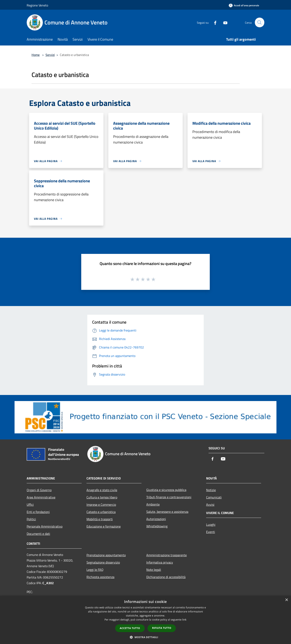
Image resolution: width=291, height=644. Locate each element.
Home (36, 55)
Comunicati (214, 497)
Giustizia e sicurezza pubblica (166, 490)
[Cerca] (259, 22)
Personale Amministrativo (45, 526)
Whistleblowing (157, 526)
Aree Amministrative (41, 497)
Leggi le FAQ (95, 570)
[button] (145, 637)
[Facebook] (213, 22)
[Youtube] (224, 22)
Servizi (50, 55)
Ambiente (153, 504)
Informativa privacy (160, 562)
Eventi (211, 532)
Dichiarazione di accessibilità (166, 577)
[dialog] (145, 620)
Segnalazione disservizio (103, 562)
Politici (31, 519)
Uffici (30, 505)
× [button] (286, 600)
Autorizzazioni (156, 519)
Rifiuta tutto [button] (162, 628)
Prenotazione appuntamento (106, 555)
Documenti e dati (38, 534)
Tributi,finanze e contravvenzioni (169, 497)
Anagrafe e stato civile (102, 490)
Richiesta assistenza (100, 577)
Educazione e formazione (104, 526)
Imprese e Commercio (101, 505)
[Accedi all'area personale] (244, 5)
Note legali (154, 570)
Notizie (211, 490)
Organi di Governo (39, 490)
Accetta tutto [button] (130, 628)
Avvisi (210, 505)
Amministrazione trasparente (167, 555)
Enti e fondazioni (38, 512)
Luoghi (211, 525)
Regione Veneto (37, 5)
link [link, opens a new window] (184, 620)
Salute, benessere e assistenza (167, 512)
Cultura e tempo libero (102, 497)
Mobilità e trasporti (100, 519)
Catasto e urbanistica (101, 512)
